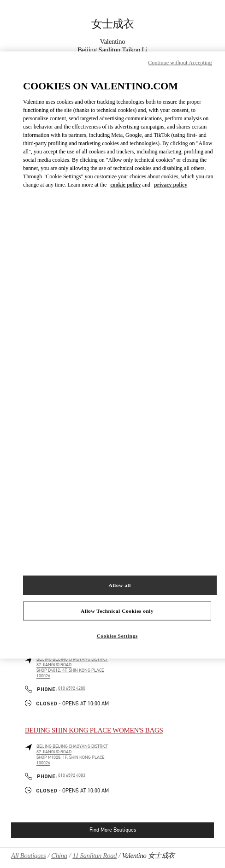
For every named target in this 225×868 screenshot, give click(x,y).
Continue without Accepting (180, 62)
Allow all (120, 585)
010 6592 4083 (72, 775)
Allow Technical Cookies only (117, 610)
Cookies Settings (117, 636)
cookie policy (125, 185)
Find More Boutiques (113, 830)
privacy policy (171, 185)
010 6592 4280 (72, 688)
